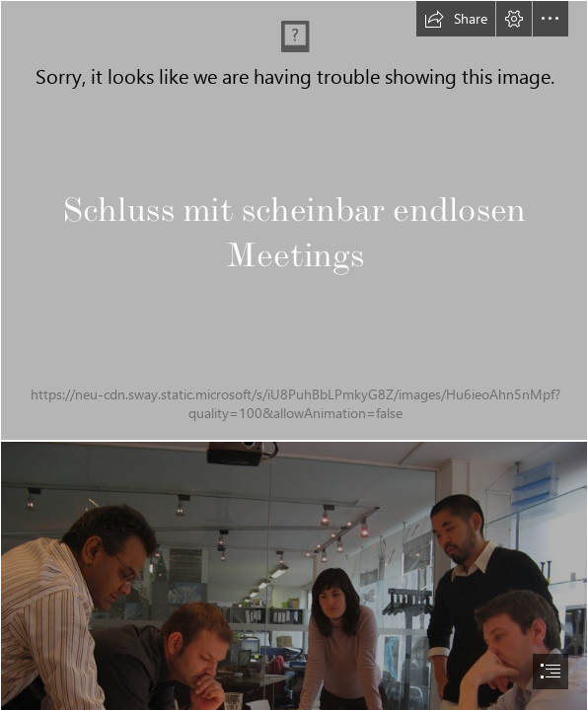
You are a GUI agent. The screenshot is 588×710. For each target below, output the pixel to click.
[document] (294, 355)
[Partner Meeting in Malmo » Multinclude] (294, 220)
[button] (456, 19)
